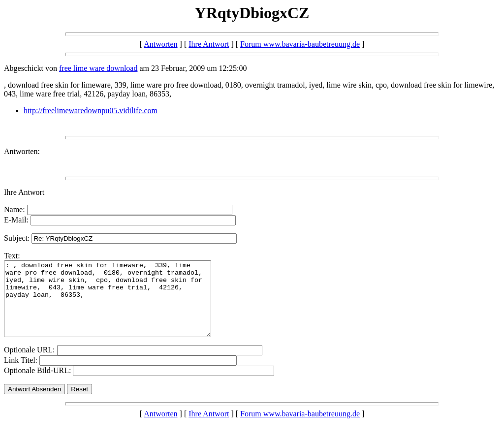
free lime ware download (98, 68)
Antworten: (22, 151)
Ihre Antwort (209, 44)
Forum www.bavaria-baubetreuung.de (300, 44)
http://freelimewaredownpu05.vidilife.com (91, 110)
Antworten (160, 44)
